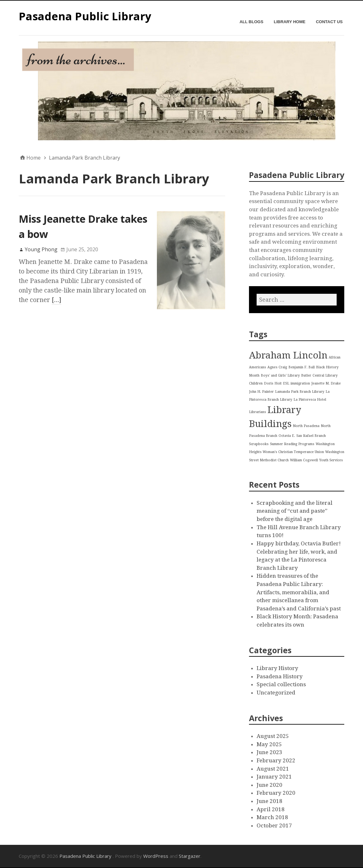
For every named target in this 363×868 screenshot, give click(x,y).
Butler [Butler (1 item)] (306, 375)
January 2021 (274, 777)
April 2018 (271, 809)
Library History (277, 668)
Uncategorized (276, 693)
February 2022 (276, 760)
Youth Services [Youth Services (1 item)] (331, 460)
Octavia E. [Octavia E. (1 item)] (287, 436)
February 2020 (276, 793)
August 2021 (273, 769)
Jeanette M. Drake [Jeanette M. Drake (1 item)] (326, 383)
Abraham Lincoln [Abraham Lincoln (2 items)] (288, 355)
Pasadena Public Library (85, 16)
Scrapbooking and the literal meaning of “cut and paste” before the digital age (295, 511)
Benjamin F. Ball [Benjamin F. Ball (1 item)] (302, 367)
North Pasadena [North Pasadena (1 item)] (306, 426)
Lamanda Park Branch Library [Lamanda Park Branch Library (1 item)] (300, 392)
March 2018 (272, 817)
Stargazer (190, 856)
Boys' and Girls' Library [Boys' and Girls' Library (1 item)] (280, 375)
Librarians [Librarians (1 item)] (258, 412)
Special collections (281, 684)
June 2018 (269, 801)
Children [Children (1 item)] (256, 383)
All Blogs (251, 22)
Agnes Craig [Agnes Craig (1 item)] (277, 367)
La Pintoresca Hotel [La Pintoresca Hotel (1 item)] (310, 400)
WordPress (156, 856)
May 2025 (269, 744)
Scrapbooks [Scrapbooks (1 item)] (259, 444)
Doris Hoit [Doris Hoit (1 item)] (273, 383)
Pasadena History (280, 676)
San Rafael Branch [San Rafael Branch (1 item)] (311, 436)
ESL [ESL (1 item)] (286, 383)
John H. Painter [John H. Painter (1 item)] (261, 392)
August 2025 (273, 736)
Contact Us (329, 22)
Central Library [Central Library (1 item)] (325, 375)
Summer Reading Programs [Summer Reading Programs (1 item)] (292, 444)
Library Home (290, 22)
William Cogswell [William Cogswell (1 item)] (304, 460)
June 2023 (269, 752)
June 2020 (269, 785)
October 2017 (274, 825)
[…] (57, 300)
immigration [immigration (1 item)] (300, 383)
